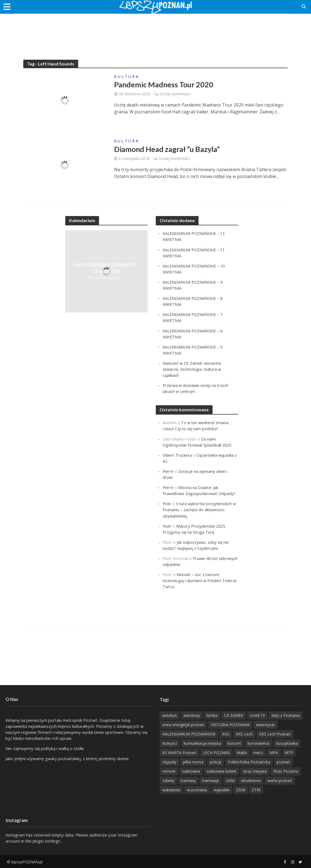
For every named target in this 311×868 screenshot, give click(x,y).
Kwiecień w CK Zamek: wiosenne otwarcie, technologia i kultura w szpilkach (193, 369)
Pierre (169, 471)
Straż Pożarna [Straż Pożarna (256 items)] (286, 771)
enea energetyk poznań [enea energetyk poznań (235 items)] (183, 724)
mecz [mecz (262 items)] (258, 752)
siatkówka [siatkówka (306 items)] (191, 771)
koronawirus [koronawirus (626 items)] (259, 743)
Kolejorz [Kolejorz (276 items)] (170, 743)
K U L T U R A (126, 77)
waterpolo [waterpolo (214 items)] (171, 789)
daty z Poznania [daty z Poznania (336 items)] (286, 715)
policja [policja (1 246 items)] (216, 761)
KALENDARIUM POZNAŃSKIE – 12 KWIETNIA (107, 268)
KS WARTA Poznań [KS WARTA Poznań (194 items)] (179, 752)
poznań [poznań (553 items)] (283, 761)
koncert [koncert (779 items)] (234, 743)
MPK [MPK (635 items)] (274, 752)
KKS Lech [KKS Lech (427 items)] (244, 733)
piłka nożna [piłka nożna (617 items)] (193, 761)
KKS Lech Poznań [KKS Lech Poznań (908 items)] (275, 733)
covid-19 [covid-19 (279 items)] (257, 715)
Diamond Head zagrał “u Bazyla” (170, 150)
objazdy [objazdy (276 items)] (169, 761)
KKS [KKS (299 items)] (226, 733)
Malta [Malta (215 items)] (242, 752)
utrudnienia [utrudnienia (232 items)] (251, 780)
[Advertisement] (155, 31)
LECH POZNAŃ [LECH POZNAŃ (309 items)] (217, 752)
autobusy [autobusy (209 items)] (192, 715)
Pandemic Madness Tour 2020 (166, 85)
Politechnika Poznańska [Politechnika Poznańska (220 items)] (249, 761)
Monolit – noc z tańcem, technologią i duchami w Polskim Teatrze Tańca (193, 580)
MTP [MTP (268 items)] (289, 752)
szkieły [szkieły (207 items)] (168, 780)
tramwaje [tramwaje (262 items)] (211, 780)
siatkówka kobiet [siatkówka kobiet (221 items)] (221, 771)
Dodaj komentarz (175, 94)
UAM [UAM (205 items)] (230, 780)
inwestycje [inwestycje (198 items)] (265, 724)
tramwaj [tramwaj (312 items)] (188, 780)
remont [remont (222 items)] (169, 771)
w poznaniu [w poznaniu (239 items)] (197, 789)
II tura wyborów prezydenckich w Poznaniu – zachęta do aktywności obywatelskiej (199, 509)
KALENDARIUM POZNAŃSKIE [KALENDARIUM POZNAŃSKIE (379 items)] (189, 733)
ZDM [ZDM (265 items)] (241, 789)
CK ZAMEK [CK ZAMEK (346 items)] (234, 715)
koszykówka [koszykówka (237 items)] (287, 743)
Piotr (167, 503)
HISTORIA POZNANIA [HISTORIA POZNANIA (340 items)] (230, 724)
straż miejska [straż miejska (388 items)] (255, 771)
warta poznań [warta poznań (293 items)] (280, 780)
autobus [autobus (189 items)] (170, 715)
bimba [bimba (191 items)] (212, 715)
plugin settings (47, 840)
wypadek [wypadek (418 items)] (222, 789)
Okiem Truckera (178, 455)
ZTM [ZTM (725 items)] (256, 789)
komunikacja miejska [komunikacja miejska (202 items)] (202, 743)
